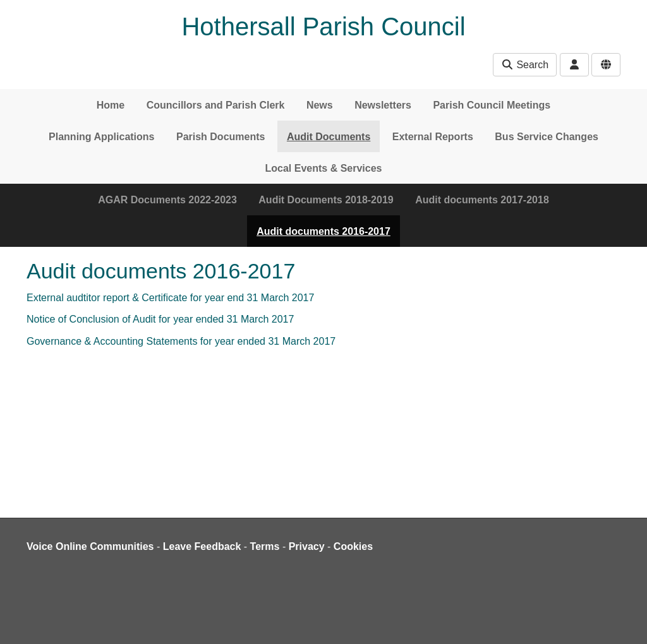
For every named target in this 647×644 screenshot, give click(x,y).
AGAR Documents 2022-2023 (167, 200)
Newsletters (383, 105)
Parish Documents (221, 137)
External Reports (433, 137)
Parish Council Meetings (492, 105)
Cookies (353, 546)
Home (111, 105)
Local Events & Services (324, 168)
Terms (265, 546)
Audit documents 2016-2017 (323, 231)
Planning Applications (101, 137)
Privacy (307, 546)
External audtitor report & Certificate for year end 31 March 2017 (170, 298)
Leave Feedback (202, 546)
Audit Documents (329, 137)
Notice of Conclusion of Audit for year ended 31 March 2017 (160, 319)
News (320, 105)
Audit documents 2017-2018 (482, 200)
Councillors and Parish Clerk (216, 105)
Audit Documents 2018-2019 (326, 200)
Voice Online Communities (90, 546)
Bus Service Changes (547, 137)
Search (525, 65)
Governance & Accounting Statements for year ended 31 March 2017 (181, 341)
